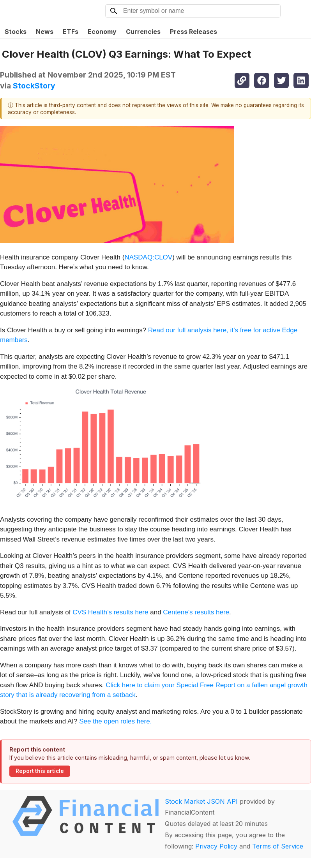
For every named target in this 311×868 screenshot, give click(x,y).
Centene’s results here (196, 612)
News (45, 32)
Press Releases (193, 32)
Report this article (40, 771)
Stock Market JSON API (201, 801)
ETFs (71, 32)
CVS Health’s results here (110, 612)
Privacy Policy (216, 846)
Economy (102, 32)
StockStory (34, 86)
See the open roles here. (115, 721)
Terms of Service (278, 846)
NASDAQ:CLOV (148, 257)
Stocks (16, 32)
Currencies (143, 32)
